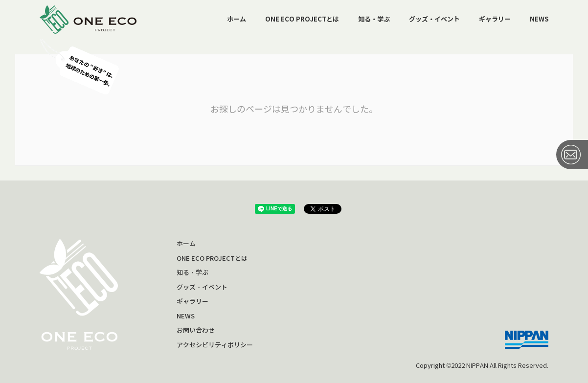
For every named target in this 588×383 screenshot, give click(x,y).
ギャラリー (495, 19)
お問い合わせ (196, 330)
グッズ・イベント (434, 19)
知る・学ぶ (374, 19)
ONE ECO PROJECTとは (302, 19)
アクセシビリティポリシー (215, 345)
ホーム (237, 19)
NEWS (539, 19)
